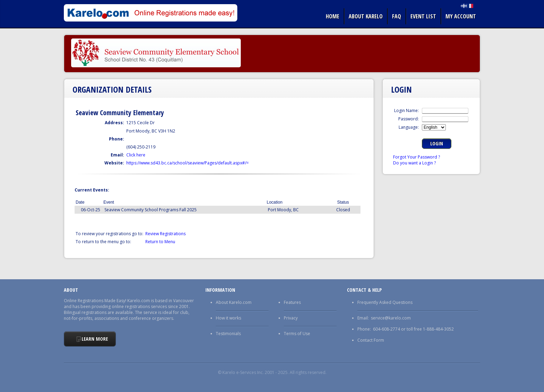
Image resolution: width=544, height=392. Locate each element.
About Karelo (366, 16)
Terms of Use (297, 334)
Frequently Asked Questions (385, 302)
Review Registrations (165, 234)
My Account (461, 16)
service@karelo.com (391, 318)
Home (333, 16)
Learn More (95, 339)
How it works (228, 318)
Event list (423, 16)
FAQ (397, 16)
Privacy (291, 318)
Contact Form (371, 340)
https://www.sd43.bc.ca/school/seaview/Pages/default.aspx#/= (188, 163)
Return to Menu (160, 242)
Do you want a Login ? (414, 163)
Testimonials (228, 334)
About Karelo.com (234, 302)
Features (292, 302)
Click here (136, 155)
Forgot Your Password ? (416, 157)
